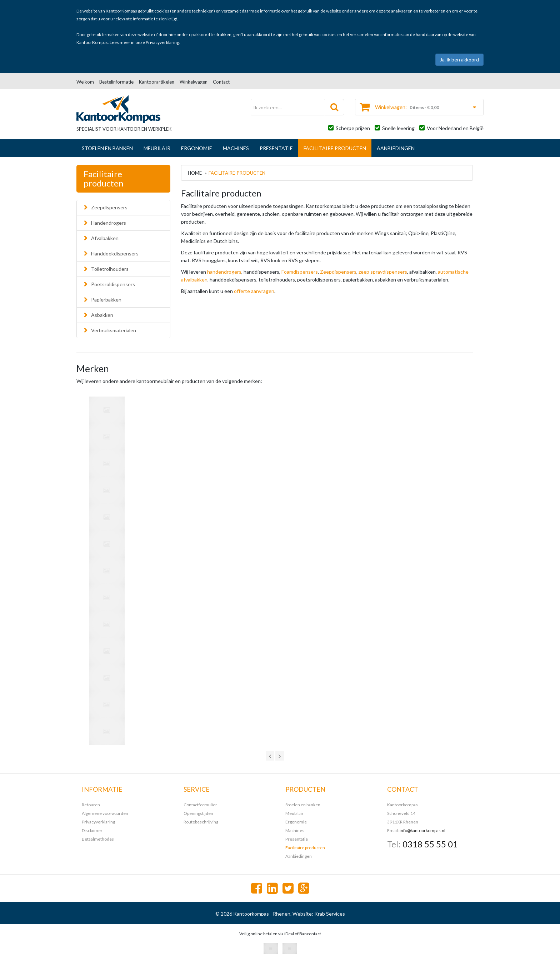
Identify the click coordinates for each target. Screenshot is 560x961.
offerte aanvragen (254, 291)
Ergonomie (197, 148)
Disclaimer (92, 830)
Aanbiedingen (396, 148)
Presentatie (276, 148)
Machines (236, 148)
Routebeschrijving (201, 822)
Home (195, 173)
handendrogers (224, 272)
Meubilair (157, 148)
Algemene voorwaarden (105, 813)
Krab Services (330, 914)
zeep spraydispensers (383, 272)
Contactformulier (200, 805)
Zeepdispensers (338, 272)
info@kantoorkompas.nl (422, 830)
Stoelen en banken (107, 148)
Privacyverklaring (162, 42)
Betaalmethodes (98, 839)
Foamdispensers (300, 272)
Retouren (91, 805)
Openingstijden (198, 813)
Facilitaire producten (335, 148)
